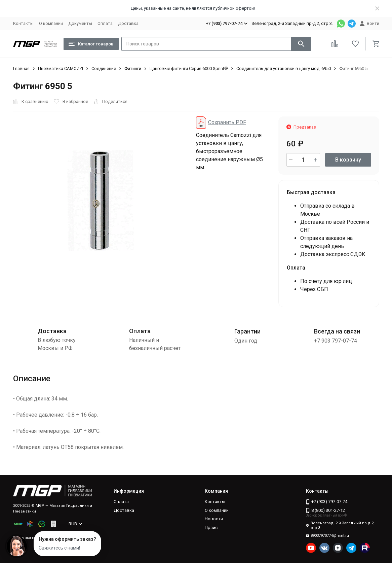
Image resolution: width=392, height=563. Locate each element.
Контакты (23, 23)
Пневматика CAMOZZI (61, 68)
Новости (214, 519)
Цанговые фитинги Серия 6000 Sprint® (189, 68)
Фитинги (133, 68)
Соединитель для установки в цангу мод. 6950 (284, 68)
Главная (21, 68)
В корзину (348, 160)
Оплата (105, 23)
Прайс (211, 527)
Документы (80, 23)
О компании (51, 23)
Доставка (128, 23)
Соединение (104, 68)
